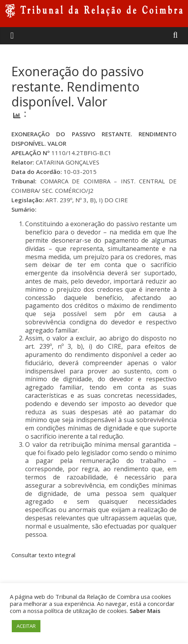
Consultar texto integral (43, 555)
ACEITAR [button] (26, 626)
